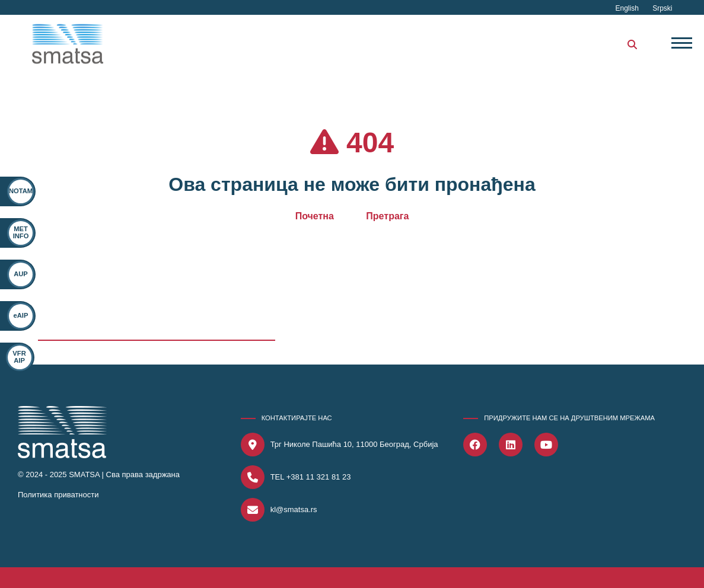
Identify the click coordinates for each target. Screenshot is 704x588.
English (628, 8)
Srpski (662, 8)
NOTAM (21, 191)
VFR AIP (14, 357)
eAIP (19, 315)
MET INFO (21, 232)
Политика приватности (58, 495)
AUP (21, 274)
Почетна (315, 216)
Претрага (387, 216)
